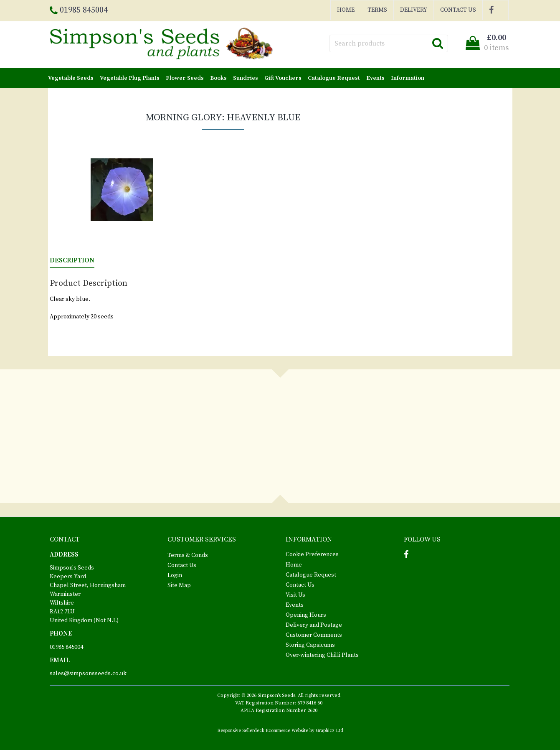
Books (218, 78)
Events (375, 78)
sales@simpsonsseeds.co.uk (88, 674)
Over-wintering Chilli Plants (322, 655)
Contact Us (458, 10)
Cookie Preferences (312, 554)
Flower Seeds (185, 78)
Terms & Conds (188, 555)
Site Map (179, 585)
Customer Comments (314, 635)
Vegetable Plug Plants (130, 78)
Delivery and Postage (314, 625)
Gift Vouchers (283, 78)
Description (72, 260)
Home (346, 10)
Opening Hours (306, 615)
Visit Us (295, 595)
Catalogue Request (334, 78)
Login (175, 575)
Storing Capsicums (310, 645)
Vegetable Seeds (71, 78)
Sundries (246, 78)
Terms (377, 10)
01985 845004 (66, 647)
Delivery (414, 10)
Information (408, 78)
